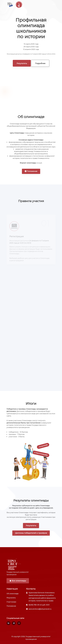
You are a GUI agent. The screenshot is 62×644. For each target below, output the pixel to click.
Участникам (11, 602)
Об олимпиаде (12, 594)
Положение (31, 171)
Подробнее (40, 63)
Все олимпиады (18, 581)
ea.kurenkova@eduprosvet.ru (40, 609)
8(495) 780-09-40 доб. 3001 (39, 605)
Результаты (22, 63)
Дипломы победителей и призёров (31, 533)
